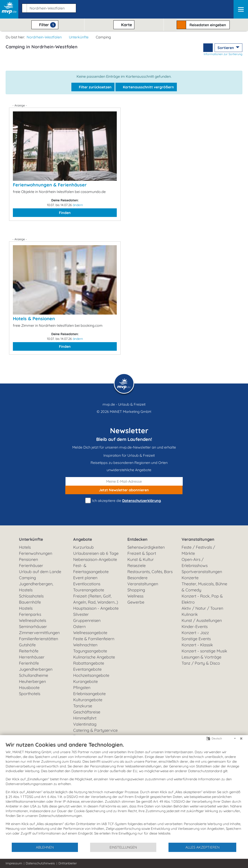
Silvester (81, 614)
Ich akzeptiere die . (124, 501)
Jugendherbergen (36, 669)
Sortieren (226, 48)
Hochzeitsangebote (91, 675)
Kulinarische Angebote (94, 657)
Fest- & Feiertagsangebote (91, 569)
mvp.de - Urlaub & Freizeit (124, 404)
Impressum (14, 863)
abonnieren (124, 490)
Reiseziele (137, 566)
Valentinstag (85, 724)
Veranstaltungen (198, 539)
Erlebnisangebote (89, 694)
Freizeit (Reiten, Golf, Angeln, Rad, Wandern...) (96, 599)
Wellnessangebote (90, 633)
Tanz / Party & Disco (201, 663)
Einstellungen (123, 847)
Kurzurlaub (83, 547)
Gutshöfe (27, 645)
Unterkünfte (79, 37)
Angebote (83, 539)
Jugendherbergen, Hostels (36, 587)
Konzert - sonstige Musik (204, 651)
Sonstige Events (196, 639)
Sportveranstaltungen (202, 572)
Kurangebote (85, 681)
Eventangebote (87, 669)
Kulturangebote (88, 700)
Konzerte (190, 578)
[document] (124, 792)
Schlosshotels (31, 596)
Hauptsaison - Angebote (96, 608)
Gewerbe (136, 602)
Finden (65, 213)
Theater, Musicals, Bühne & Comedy (204, 587)
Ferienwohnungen (36, 553)
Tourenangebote (89, 590)
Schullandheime (34, 675)
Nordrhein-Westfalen (44, 37)
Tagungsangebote (90, 651)
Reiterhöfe (29, 651)
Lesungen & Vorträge (201, 657)
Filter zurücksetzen (93, 87)
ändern (78, 205)
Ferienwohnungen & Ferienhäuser (50, 185)
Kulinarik (190, 614)
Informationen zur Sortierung (223, 54)
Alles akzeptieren (202, 847)
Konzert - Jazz (195, 633)
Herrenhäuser (32, 657)
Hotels (25, 547)
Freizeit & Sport (142, 553)
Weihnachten (85, 645)
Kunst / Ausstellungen (202, 620)
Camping (27, 578)
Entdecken (137, 539)
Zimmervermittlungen (39, 633)
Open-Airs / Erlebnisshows (195, 562)
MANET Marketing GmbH (131, 412)
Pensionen (28, 559)
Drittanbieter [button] (68, 863)
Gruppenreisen (87, 620)
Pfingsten (82, 688)
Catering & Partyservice (95, 730)
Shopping (136, 590)
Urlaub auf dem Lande (40, 572)
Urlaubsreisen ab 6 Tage (96, 553)
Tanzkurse (83, 706)
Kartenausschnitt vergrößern (146, 87)
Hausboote (29, 688)
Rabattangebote (89, 663)
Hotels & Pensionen (34, 319)
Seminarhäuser (33, 627)
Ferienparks (30, 614)
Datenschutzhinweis (40, 863)
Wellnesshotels (33, 620)
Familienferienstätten (39, 639)
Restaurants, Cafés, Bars (150, 572)
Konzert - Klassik (197, 645)
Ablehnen (45, 847)
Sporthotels (30, 694)
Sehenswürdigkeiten (146, 547)
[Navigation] (241, 9)
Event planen (85, 578)
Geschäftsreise (87, 712)
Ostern (79, 627)
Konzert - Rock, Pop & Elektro (202, 599)
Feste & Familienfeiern (94, 639)
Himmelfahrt (85, 718)
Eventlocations (87, 584)
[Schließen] (241, 739)
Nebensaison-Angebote (95, 559)
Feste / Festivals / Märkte (198, 550)
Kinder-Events (195, 627)
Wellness (135, 596)
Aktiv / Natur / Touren (202, 608)
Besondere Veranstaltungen (143, 581)
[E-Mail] (124, 481)
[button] (48, 7)
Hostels (26, 608)
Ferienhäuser (31, 566)
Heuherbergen (32, 681)
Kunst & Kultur (141, 559)
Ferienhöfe (29, 663)
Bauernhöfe (30, 602)
